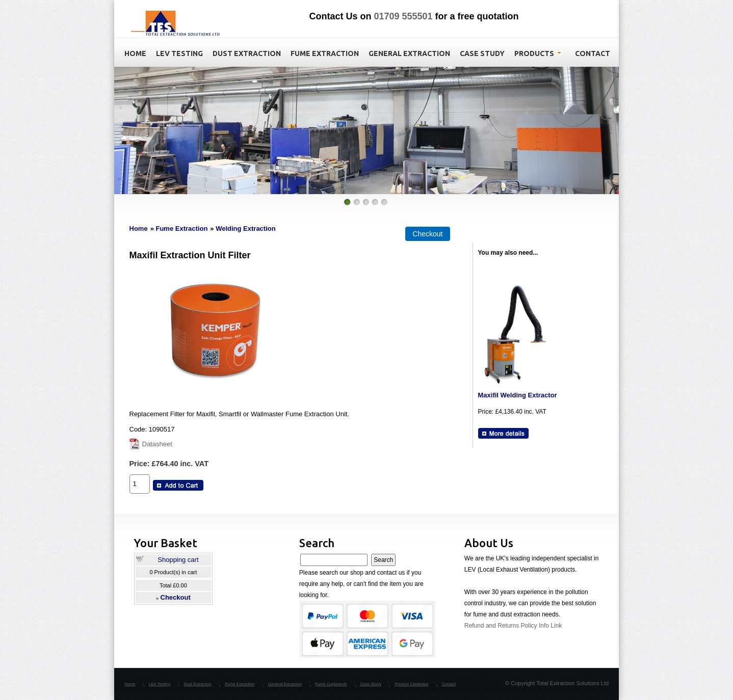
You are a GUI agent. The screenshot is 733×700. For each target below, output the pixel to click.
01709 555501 (403, 16)
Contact (449, 684)
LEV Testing (160, 684)
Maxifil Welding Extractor (518, 395)
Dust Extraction (198, 684)
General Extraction (285, 684)
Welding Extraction (246, 228)
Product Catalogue (411, 684)
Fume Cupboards (331, 684)
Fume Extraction (181, 228)
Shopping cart (178, 560)
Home (139, 228)
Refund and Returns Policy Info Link (513, 626)
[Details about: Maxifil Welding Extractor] (503, 433)
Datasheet (157, 444)
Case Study (371, 684)
